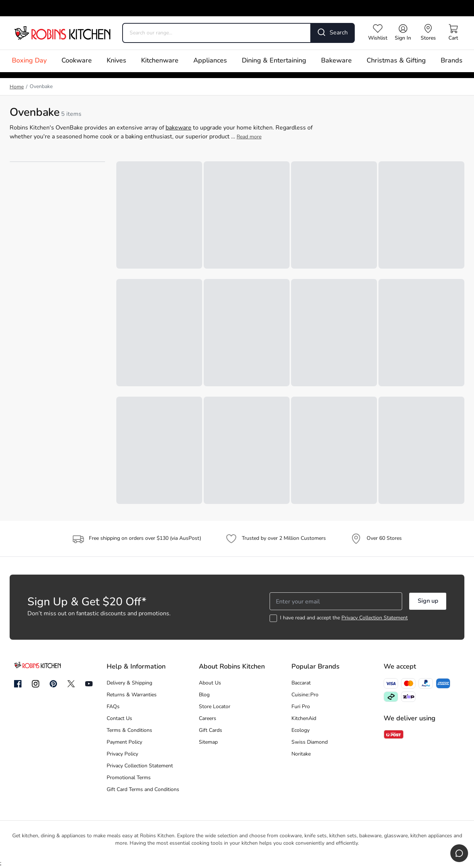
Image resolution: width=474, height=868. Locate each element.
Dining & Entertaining (274, 61)
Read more (249, 137)
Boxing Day (29, 61)
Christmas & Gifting (396, 61)
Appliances (210, 61)
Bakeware (336, 61)
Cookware (77, 61)
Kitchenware (160, 61)
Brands (452, 61)
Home (17, 87)
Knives (116, 61)
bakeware (178, 128)
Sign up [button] (428, 601)
